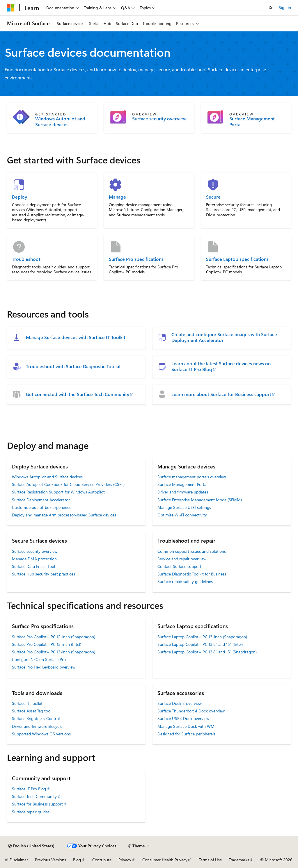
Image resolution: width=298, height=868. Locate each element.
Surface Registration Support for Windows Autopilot (58, 492)
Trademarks (239, 860)
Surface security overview (159, 119)
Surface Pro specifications (136, 259)
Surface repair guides (31, 812)
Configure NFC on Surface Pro (39, 659)
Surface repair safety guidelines (185, 581)
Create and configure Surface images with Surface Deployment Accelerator (224, 337)
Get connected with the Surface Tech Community (78, 394)
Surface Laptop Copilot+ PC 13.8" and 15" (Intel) (200, 644)
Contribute (102, 860)
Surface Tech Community (34, 796)
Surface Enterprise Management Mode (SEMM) (200, 500)
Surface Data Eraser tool (33, 566)
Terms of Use (210, 860)
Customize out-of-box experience (42, 507)
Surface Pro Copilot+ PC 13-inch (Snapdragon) (54, 652)
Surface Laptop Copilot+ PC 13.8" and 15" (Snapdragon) (207, 652)
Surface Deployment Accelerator (41, 500)
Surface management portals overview (192, 477)
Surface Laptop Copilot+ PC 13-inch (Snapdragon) (202, 637)
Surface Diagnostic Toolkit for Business (192, 574)
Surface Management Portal (252, 122)
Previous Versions (50, 860)
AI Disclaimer (16, 860)
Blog (77, 860)
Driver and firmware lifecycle (37, 726)
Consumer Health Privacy (165, 860)
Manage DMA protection (34, 559)
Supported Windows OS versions (41, 734)
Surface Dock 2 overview (180, 703)
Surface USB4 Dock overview (183, 718)
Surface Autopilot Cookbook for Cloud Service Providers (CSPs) (68, 484)
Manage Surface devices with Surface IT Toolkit (76, 337)
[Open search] (271, 8)
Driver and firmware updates (183, 492)
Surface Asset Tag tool (32, 711)
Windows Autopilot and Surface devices (60, 122)
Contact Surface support (179, 566)
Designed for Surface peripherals (186, 734)
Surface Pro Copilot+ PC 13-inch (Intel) (47, 644)
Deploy (19, 197)
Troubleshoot (26, 259)
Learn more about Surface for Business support (221, 394)
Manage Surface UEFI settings (184, 507)
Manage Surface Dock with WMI (187, 726)
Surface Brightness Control (36, 718)
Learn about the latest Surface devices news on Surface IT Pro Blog (221, 366)
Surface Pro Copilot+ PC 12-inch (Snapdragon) (54, 637)
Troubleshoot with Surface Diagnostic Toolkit (73, 366)
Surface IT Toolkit (27, 703)
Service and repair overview (182, 559)
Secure (213, 197)
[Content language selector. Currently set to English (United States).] (31, 846)
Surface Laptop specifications (237, 259)
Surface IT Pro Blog (29, 789)
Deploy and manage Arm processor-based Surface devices (64, 515)
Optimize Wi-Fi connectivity (182, 515)
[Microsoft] (11, 8)
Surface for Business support (37, 804)
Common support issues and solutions (192, 551)
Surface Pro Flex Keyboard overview (44, 667)
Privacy (125, 860)
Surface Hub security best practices (44, 574)
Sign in (285, 7)
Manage (117, 197)
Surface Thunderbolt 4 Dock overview (191, 711)
